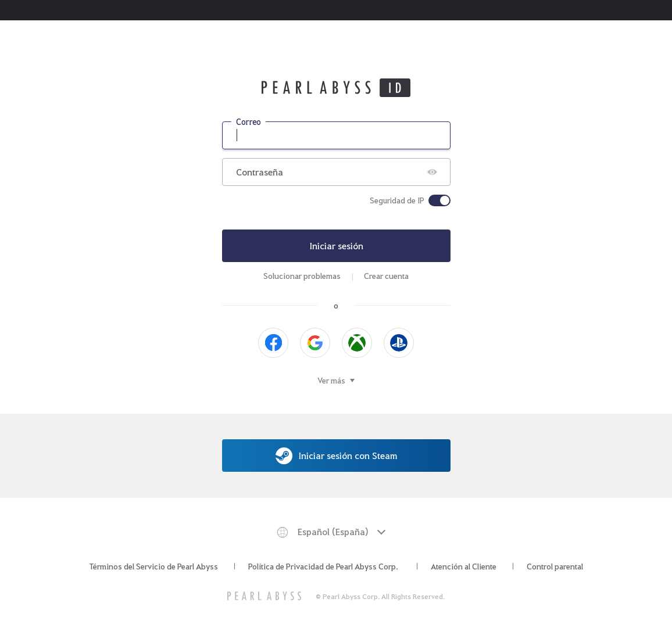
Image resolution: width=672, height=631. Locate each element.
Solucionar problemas (302, 276)
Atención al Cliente (464, 566)
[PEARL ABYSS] (264, 596)
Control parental (555, 566)
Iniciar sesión (336, 245)
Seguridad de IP (397, 200)
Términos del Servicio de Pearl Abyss (154, 566)
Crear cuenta (386, 276)
